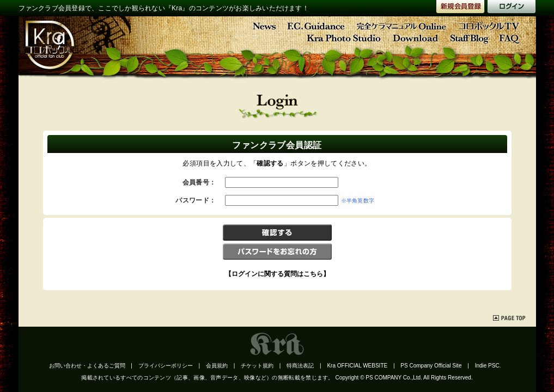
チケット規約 (257, 366)
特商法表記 (300, 366)
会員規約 (217, 366)
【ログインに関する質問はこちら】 (277, 274)
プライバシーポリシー (166, 366)
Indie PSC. (488, 366)
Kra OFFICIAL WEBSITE (357, 366)
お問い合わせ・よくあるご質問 (87, 366)
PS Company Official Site (431, 366)
